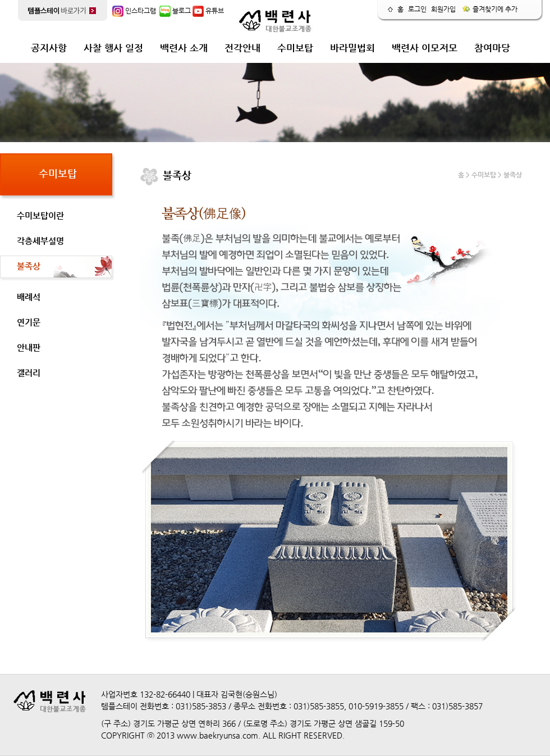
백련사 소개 (184, 48)
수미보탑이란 (40, 215)
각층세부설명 (40, 241)
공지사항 (49, 48)
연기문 (29, 322)
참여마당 (492, 48)
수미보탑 (295, 48)
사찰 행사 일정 (113, 48)
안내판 (29, 347)
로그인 (417, 9)
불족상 (29, 266)
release (519, 42)
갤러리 (29, 373)
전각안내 (242, 48)
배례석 (29, 297)
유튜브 (208, 11)
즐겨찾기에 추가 (490, 9)
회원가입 (443, 9)
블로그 (175, 11)
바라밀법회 (352, 48)
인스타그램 (134, 11)
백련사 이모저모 (425, 48)
